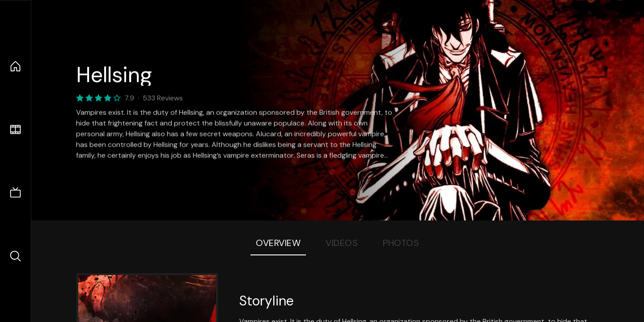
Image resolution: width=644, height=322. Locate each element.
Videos (342, 243)
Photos (401, 243)
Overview (278, 243)
